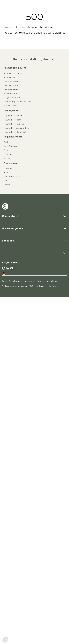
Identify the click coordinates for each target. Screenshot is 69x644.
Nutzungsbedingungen (14, 286)
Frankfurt (8, 142)
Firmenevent (11, 163)
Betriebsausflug (11, 81)
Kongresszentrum (12, 98)
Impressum (29, 281)
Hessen (7, 185)
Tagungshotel (11, 110)
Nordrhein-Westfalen (13, 177)
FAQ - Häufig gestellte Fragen (44, 286)
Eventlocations (10, 106)
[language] (4, 274)
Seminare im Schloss (13, 73)
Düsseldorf (8, 154)
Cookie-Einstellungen (11, 281)
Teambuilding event (15, 68)
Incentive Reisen (11, 89)
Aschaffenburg (10, 146)
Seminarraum (10, 77)
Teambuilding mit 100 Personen (18, 102)
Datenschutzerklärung (48, 281)
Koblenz (7, 158)
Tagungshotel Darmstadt (15, 132)
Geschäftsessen (11, 85)
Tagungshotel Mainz (13, 116)
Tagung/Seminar (13, 137)
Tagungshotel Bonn (12, 120)
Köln (6, 181)
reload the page (32, 33)
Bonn (6, 150)
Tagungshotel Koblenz (14, 124)
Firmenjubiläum (10, 94)
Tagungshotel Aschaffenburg (17, 128)
